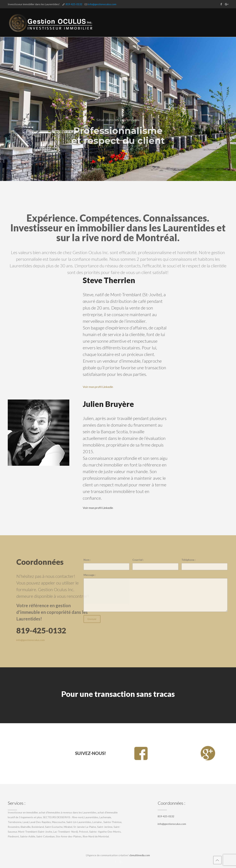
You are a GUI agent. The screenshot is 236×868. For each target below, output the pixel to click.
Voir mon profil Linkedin (98, 387)
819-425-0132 (74, 4)
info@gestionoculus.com (102, 4)
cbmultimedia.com (140, 855)
